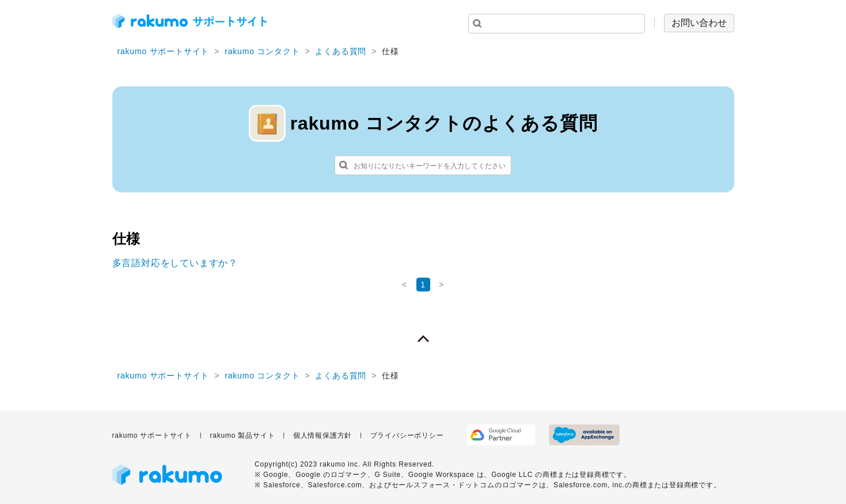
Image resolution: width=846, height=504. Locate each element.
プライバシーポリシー (407, 435)
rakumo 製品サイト (242, 435)
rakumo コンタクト (262, 51)
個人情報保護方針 (323, 435)
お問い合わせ (699, 23)
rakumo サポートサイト (164, 51)
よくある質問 (341, 51)
